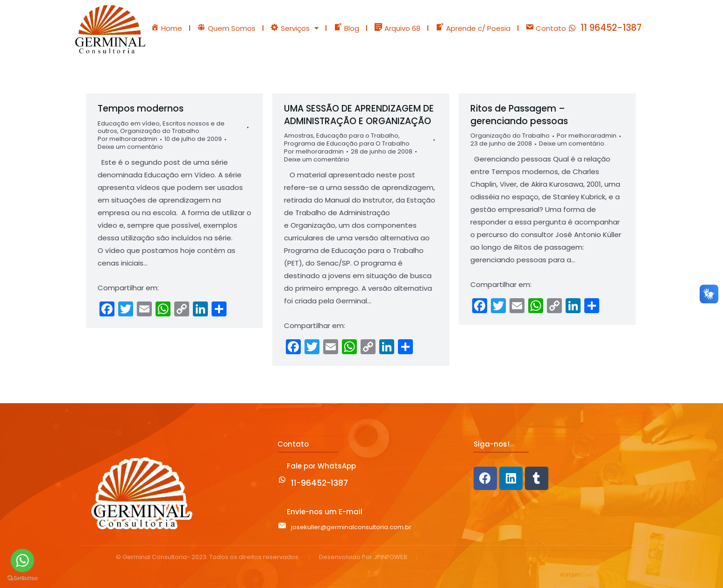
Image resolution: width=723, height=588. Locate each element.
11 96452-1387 (611, 28)
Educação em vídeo (129, 123)
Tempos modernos (141, 108)
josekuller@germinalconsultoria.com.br (351, 527)
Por (128, 139)
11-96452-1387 (319, 483)
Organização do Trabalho (160, 131)
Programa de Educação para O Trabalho (347, 143)
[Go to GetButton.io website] (22, 578)
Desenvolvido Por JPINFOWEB (363, 557)
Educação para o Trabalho (357, 136)
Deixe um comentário (130, 147)
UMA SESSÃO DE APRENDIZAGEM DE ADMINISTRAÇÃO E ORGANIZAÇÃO (359, 115)
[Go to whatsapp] (22, 560)
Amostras (299, 136)
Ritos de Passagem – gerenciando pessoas (519, 115)
